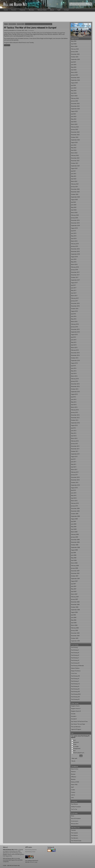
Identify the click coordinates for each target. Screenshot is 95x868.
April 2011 (74, 467)
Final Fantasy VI (75, 660)
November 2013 (75, 386)
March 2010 (74, 501)
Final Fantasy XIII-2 (76, 694)
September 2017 (75, 280)
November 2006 (75, 604)
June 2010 (74, 493)
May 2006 (74, 620)
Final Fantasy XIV (75, 697)
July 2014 (73, 366)
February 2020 (75, 215)
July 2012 (73, 428)
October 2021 (75, 163)
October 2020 (75, 194)
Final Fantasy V (75, 658)
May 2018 (74, 262)
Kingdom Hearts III (76, 711)
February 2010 (75, 503)
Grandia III (74, 719)
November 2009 (75, 511)
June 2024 (74, 88)
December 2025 (75, 54)
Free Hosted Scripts (76, 841)
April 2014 (74, 373)
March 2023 (74, 124)
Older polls (74, 758)
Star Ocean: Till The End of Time (79, 721)
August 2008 (74, 550)
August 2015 (74, 335)
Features (22, 10)
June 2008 (74, 555)
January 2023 (75, 129)
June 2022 (74, 145)
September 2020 (75, 197)
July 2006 (73, 615)
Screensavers (75, 821)
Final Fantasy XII (75, 689)
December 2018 (75, 249)
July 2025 (73, 62)
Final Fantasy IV (75, 655)
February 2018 (75, 267)
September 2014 (75, 360)
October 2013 (75, 389)
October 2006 (75, 607)
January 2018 (75, 270)
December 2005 (75, 633)
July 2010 (73, 490)
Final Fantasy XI (75, 686)
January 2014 (75, 381)
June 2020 (74, 205)
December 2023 (75, 104)
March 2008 (74, 563)
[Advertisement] (47, 17)
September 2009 (75, 516)
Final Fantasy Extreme (31, 850)
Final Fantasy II (75, 650)
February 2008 (75, 566)
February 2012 (75, 441)
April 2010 (74, 498)
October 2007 (21, 24)
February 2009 (75, 534)
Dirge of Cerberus (76, 671)
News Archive (12, 24)
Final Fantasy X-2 (75, 684)
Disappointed (77, 748)
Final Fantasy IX (75, 679)
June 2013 (74, 399)
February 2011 (75, 472)
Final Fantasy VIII (75, 676)
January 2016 (75, 327)
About (52, 10)
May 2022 (74, 148)
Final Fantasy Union (30, 852)
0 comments (31, 30)
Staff (59, 10)
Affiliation (74, 777)
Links (72, 797)
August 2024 (74, 83)
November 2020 (75, 192)
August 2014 (74, 363)
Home (6, 10)
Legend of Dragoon (76, 729)
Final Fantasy (74, 647)
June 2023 (74, 116)
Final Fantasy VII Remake (77, 666)
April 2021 (74, 179)
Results (73, 761)
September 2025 (75, 59)
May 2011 (74, 464)
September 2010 (75, 485)
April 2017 (74, 293)
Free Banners (75, 838)
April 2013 (74, 405)
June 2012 (74, 431)
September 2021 (75, 166)
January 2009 (75, 537)
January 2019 (75, 246)
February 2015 (75, 350)
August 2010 (74, 488)
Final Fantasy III (75, 653)
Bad (74, 751)
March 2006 (74, 625)
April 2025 (74, 70)
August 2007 (74, 581)
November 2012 (75, 418)
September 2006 (75, 610)
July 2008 (73, 553)
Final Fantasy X (75, 681)
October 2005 (75, 638)
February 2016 (75, 324)
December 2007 (75, 571)
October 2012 (75, 420)
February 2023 (75, 127)
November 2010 (75, 480)
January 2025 (75, 75)
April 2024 (74, 93)
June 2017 (74, 288)
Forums (14, 10)
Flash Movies (74, 804)
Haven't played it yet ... (79, 753)
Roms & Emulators (76, 818)
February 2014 (75, 379)
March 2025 (74, 72)
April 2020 (74, 210)
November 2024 (75, 78)
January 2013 (75, 412)
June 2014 (74, 368)
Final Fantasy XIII (75, 692)
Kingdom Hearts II (76, 709)
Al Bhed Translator (76, 807)
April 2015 (74, 345)
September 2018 (75, 254)
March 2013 (74, 407)
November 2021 (75, 161)
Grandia (73, 714)
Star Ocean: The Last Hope (78, 724)
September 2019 (75, 226)
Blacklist (73, 779)
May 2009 (74, 527)
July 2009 (73, 521)
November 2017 (75, 275)
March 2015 (74, 348)
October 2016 (75, 309)
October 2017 (75, 277)
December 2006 (75, 602)
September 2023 (75, 109)
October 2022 (75, 137)
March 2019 (74, 241)
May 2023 (74, 119)
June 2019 (74, 233)
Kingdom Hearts (75, 706)
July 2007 (73, 584)
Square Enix (7, 45)
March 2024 (74, 96)
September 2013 (75, 392)
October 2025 (75, 57)
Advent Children (75, 668)
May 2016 (74, 319)
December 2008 (75, 540)
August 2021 (74, 168)
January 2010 (75, 506)
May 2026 (74, 41)
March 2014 (74, 376)
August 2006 (74, 612)
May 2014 (74, 371)
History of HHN (75, 782)
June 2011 (74, 462)
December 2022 (75, 132)
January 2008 (75, 568)
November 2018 (75, 251)
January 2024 (75, 101)
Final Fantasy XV (75, 699)
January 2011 (75, 475)
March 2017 (74, 296)
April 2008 (74, 560)
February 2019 (75, 244)
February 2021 (75, 184)
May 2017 (74, 290)
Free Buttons (74, 835)
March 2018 (74, 264)
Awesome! (76, 742)
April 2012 (74, 436)
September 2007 (75, 579)
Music (73, 816)
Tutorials (73, 830)
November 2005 (75, 636)
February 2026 (75, 49)
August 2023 (74, 111)
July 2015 (73, 337)
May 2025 (74, 67)
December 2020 (75, 189)
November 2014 (75, 355)
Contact (66, 10)
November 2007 (75, 573)
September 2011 (75, 454)
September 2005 (75, 641)
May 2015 (74, 342)
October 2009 (75, 514)
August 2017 (74, 283)
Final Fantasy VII (75, 663)
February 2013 (75, 410)
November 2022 (75, 135)
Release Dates (42, 10)
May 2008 (74, 558)
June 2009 (74, 524)
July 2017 (73, 285)
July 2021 (73, 171)
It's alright (76, 746)
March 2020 (74, 213)
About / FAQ (74, 785)
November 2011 (75, 449)
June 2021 (74, 174)
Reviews (31, 10)
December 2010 (75, 477)
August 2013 (74, 394)
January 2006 (75, 630)
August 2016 (74, 311)
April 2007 (74, 592)
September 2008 (75, 547)
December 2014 (75, 353)
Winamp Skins (75, 824)
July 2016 (73, 314)
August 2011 (74, 457)
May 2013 (74, 402)
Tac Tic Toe (74, 809)
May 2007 (74, 589)
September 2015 (75, 332)
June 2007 (74, 586)
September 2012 (75, 423)
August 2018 (74, 257)
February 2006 (75, 628)
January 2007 (75, 599)
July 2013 (73, 397)
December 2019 (75, 220)
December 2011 (75, 446)
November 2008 (75, 542)
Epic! (75, 740)
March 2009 (74, 532)
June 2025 (74, 65)
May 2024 (74, 91)
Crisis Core (74, 673)
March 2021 (74, 181)
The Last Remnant (76, 727)
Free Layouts (74, 833)
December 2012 (75, 415)
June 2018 (74, 259)
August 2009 (74, 519)
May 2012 (74, 433)
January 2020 (75, 218)
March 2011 (74, 470)
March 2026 (74, 46)
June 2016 (74, 316)
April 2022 (74, 150)
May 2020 (74, 207)
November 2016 (75, 306)
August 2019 (74, 228)
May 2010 (74, 495)
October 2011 (75, 451)
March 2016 (74, 322)
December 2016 (75, 303)
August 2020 (74, 200)
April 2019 (74, 238)
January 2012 (75, 444)
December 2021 (75, 158)
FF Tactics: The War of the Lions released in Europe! (39, 24)
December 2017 (75, 272)
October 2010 (75, 482)
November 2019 (75, 223)
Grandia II (74, 716)
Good (75, 744)
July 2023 (73, 114)
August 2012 (74, 425)
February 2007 (75, 597)
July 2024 (73, 85)
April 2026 (74, 44)
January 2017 (75, 301)
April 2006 (74, 623)
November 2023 (75, 106)
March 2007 (74, 594)
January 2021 (75, 187)
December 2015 (75, 329)
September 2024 (75, 80)
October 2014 (75, 358)
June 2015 (74, 340)
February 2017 (75, 298)
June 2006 (74, 617)
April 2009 (74, 529)
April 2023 (74, 122)
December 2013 (75, 384)
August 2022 (74, 142)
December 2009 (75, 508)
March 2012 (74, 438)
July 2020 (73, 202)
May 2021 (74, 176)
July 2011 (73, 459)
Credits (73, 790)
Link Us (73, 795)
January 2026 (75, 52)
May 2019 (74, 236)
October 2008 (75, 545)
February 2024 (75, 98)
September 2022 (75, 140)
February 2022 (75, 155)
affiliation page (33, 862)
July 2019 (73, 231)
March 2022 (74, 153)
